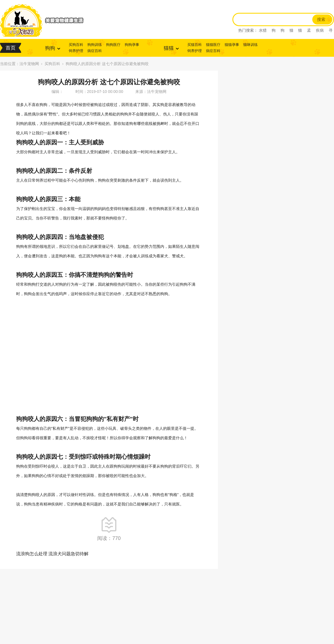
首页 (11, 48)
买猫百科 (195, 45)
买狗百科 (76, 45)
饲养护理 (76, 51)
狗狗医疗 (113, 45)
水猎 (263, 30)
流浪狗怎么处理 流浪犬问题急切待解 (52, 554)
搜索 (321, 19)
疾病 (320, 30)
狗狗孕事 (132, 45)
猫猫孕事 (232, 45)
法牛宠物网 (29, 64)
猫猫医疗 (213, 45)
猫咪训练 (250, 45)
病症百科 (95, 51)
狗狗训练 (95, 45)
